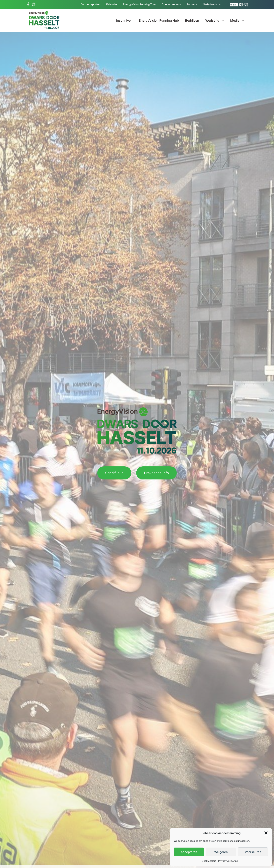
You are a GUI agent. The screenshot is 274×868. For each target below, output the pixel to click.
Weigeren (221, 852)
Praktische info (156, 473)
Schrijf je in (114, 473)
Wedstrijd (215, 20)
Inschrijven (124, 20)
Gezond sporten (91, 4)
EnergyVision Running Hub (159, 20)
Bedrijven (192, 20)
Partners (192, 4)
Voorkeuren (253, 852)
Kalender (112, 4)
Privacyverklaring (228, 861)
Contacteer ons (171, 4)
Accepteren (189, 852)
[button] (266, 833)
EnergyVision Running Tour (139, 4)
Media (237, 20)
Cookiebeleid (209, 861)
